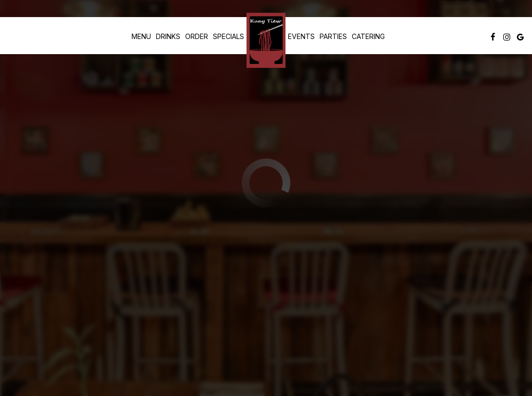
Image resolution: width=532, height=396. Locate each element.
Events (301, 36)
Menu (141, 36)
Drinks (168, 36)
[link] (266, 40)
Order (197, 36)
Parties (333, 36)
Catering (368, 36)
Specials (228, 36)
